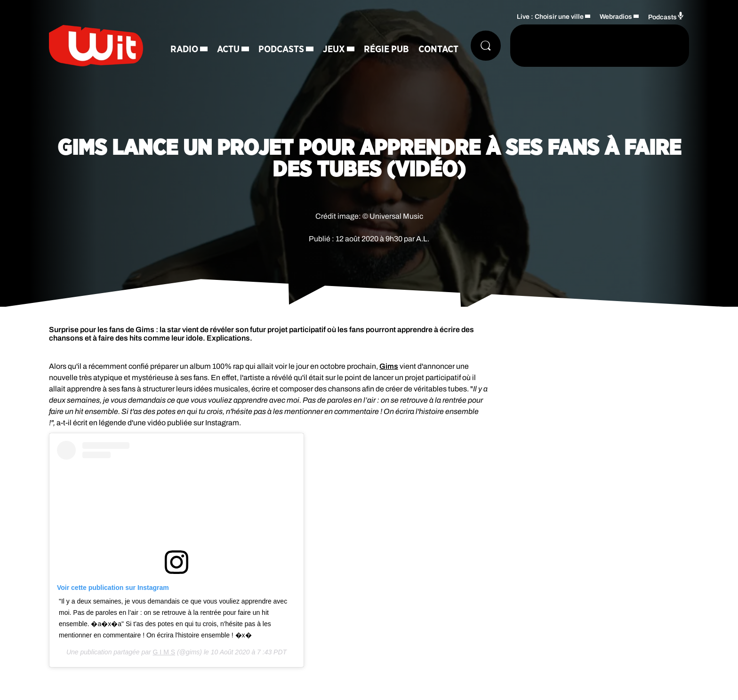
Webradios (616, 17)
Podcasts (281, 49)
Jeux (334, 49)
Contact (438, 49)
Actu (228, 49)
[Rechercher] (486, 46)
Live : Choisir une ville (550, 17)
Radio (184, 49)
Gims (389, 366)
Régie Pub (386, 49)
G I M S (164, 652)
